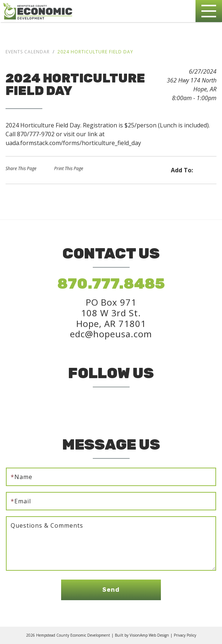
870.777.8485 (111, 284)
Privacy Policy (185, 635)
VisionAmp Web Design (149, 635)
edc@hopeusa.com (111, 334)
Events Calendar (28, 52)
